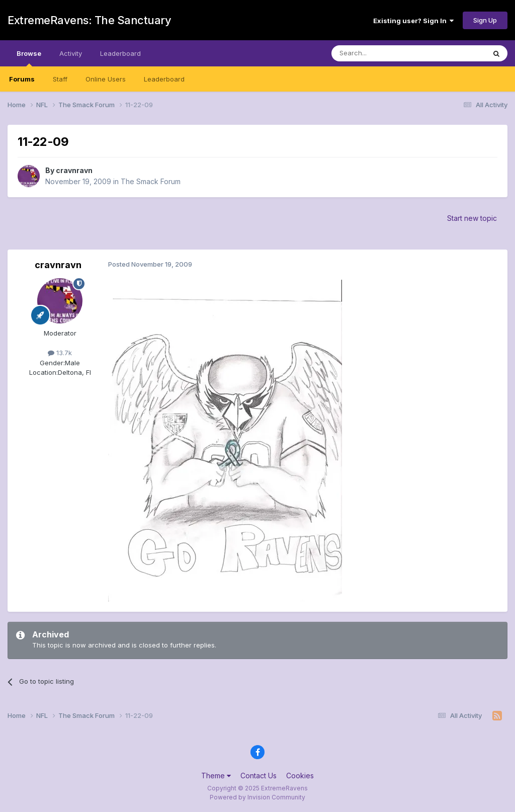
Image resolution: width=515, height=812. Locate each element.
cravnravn (74, 170)
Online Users (106, 79)
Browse (29, 58)
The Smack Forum (151, 181)
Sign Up (485, 20)
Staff (60, 79)
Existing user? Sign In (413, 21)
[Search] (383, 53)
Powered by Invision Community (257, 797)
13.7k (60, 353)
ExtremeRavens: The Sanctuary (89, 20)
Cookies (300, 776)
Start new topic (472, 218)
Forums (22, 79)
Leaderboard (164, 79)
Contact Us (259, 776)
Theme (216, 776)
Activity (71, 53)
